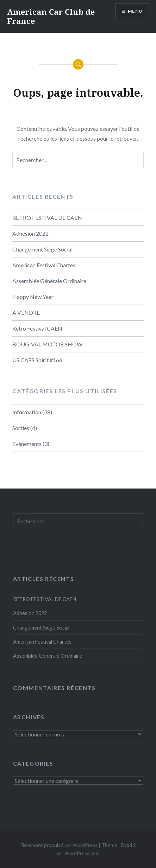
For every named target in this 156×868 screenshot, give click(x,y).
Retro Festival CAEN (37, 328)
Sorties (21, 428)
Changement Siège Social (42, 249)
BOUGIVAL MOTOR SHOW (47, 344)
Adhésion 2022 (30, 233)
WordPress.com (82, 853)
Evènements (27, 444)
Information (27, 412)
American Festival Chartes (44, 265)
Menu (135, 11)
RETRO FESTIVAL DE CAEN (47, 218)
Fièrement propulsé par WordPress (59, 845)
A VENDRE (26, 312)
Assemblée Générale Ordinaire (49, 281)
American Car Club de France (51, 16)
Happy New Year (33, 297)
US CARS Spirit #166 (37, 360)
